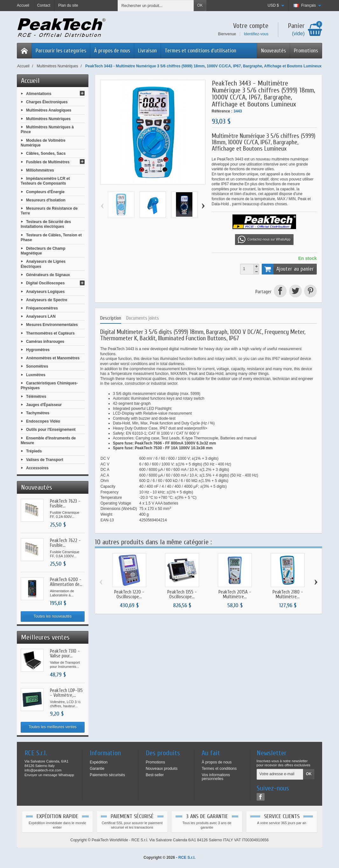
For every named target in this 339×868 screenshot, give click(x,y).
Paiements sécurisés (107, 775)
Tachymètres (38, 413)
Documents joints (143, 318)
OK (200, 5)
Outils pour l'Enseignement (51, 430)
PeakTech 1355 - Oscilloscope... (182, 594)
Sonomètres (37, 366)
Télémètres (36, 396)
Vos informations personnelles (216, 777)
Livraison (147, 51)
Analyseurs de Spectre (47, 300)
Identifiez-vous (256, 34)
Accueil (30, 81)
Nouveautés (273, 51)
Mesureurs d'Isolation (46, 200)
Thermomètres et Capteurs (50, 333)
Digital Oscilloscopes (45, 283)
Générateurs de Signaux (48, 275)
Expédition (99, 762)
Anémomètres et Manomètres (53, 358)
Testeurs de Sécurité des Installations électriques (46, 224)
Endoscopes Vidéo (43, 421)
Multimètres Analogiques (49, 110)
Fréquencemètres (42, 308)
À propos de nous (112, 51)
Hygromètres (38, 350)
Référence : (222, 111)
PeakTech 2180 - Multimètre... (288, 594)
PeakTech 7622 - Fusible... (65, 543)
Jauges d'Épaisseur (44, 404)
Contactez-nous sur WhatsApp (264, 240)
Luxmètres (36, 375)
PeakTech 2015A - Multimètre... (235, 594)
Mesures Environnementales (52, 325)
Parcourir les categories (61, 51)
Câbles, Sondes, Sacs (46, 153)
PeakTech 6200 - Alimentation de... (66, 582)
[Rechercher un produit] (156, 6)
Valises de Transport (45, 459)
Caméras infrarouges (45, 341)
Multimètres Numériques (48, 119)
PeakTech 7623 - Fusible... (65, 504)
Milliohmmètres (40, 170)
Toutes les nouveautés (53, 616)
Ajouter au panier (288, 269)
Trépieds (34, 451)
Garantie (97, 769)
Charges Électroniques (47, 102)
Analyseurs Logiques (45, 291)
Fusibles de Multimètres (48, 162)
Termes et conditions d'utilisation (201, 51)
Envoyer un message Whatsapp (49, 775)
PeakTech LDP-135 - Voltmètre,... (66, 693)
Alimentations (39, 94)
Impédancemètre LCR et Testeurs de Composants (45, 181)
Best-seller (155, 775)
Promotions (306, 51)
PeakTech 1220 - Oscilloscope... (129, 594)
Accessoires (37, 468)
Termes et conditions (219, 769)
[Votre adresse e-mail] (280, 774)
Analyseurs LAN (41, 316)
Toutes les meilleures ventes (53, 727)
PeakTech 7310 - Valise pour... (65, 654)
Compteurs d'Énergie (45, 192)
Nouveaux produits (162, 769)
